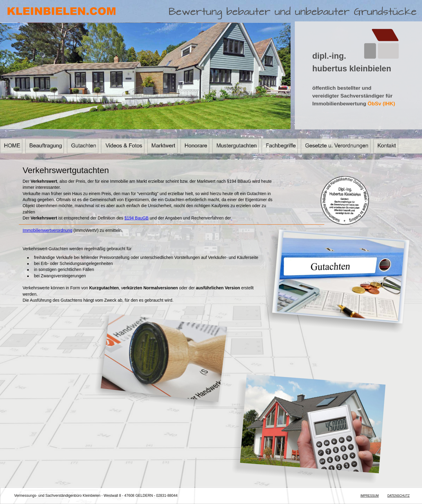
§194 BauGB (137, 218)
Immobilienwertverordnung (47, 230)
